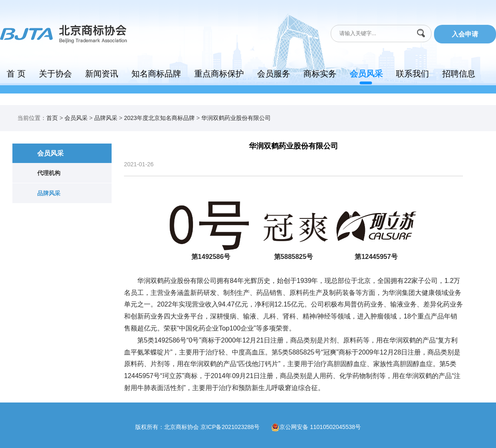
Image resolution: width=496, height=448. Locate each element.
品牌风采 (106, 118)
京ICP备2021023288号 (236, 426)
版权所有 (147, 426)
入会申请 (465, 34)
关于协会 (55, 74)
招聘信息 (459, 74)
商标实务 (320, 74)
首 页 (16, 74)
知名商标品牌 (156, 74)
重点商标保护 (219, 74)
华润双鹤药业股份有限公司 (236, 118)
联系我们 (413, 74)
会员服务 (274, 74)
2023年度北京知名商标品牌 (159, 118)
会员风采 (366, 74)
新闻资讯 (102, 74)
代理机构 (49, 173)
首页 (52, 118)
